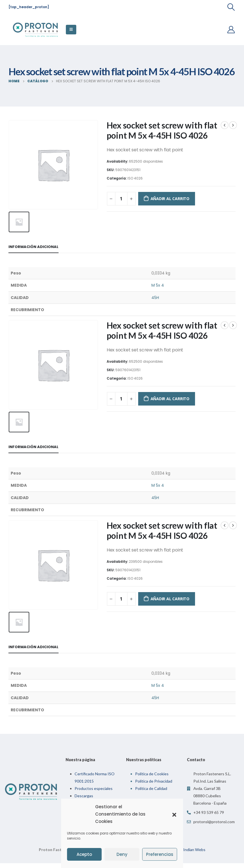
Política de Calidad (151, 784)
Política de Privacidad (154, 777)
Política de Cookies (152, 769)
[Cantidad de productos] (121, 199)
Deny (122, 854)
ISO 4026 (135, 178)
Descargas (84, 791)
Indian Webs (194, 845)
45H (155, 296)
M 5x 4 (158, 284)
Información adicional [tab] (33, 245)
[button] (174, 814)
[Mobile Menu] (71, 30)
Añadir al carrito (170, 199)
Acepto (84, 854)
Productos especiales (94, 784)
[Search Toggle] (231, 7)
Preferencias (160, 854)
